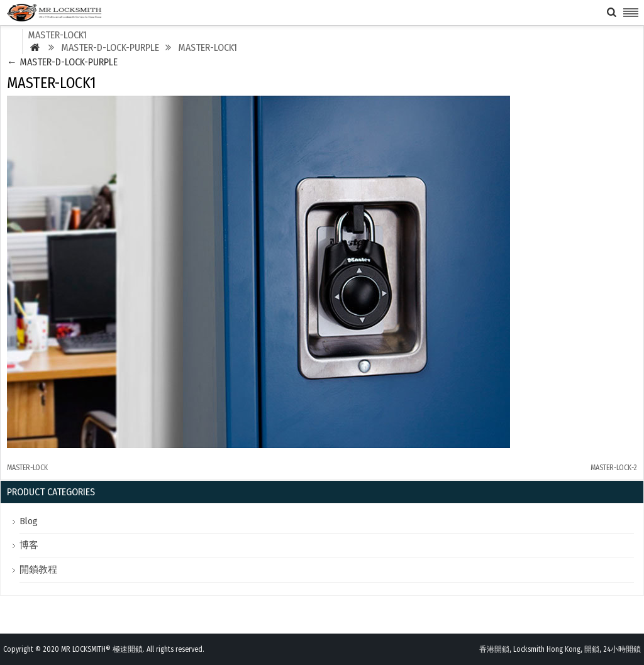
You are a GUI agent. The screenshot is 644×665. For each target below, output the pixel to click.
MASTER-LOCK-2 (614, 468)
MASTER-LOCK (27, 468)
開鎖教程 (38, 569)
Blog (29, 521)
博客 (29, 545)
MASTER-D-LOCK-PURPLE (62, 62)
